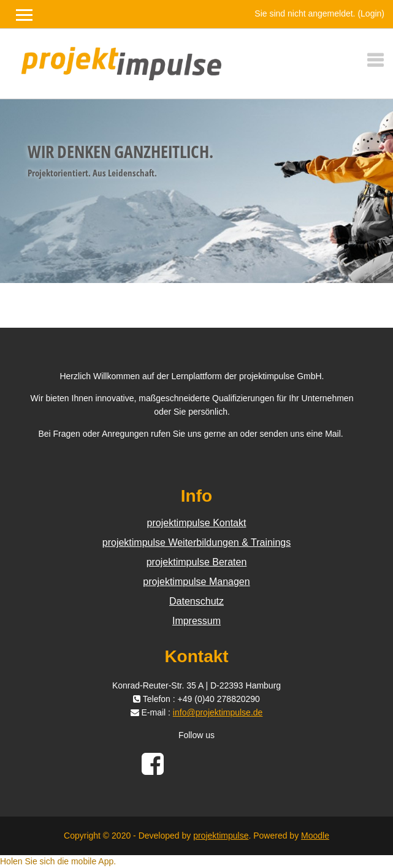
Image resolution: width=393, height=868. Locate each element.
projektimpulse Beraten (197, 562)
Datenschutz (196, 601)
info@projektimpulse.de (218, 712)
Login (371, 13)
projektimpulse (221, 836)
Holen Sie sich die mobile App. (58, 861)
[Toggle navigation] (375, 60)
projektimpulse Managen (196, 582)
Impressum (196, 621)
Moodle (315, 836)
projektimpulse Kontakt (197, 523)
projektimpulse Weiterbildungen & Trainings (196, 542)
